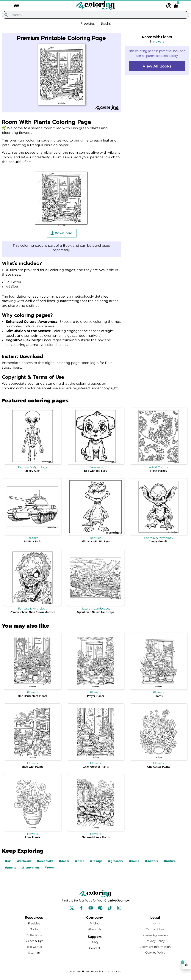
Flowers (159, 41)
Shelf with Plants (32, 767)
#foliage (98, 861)
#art (8, 861)
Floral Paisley (159, 471)
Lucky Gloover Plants (96, 767)
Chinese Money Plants (96, 837)
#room (50, 868)
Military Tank (33, 541)
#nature (174, 861)
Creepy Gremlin (159, 541)
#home (137, 861)
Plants (159, 696)
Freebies (88, 23)
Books (106, 23)
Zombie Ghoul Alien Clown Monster (33, 612)
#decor (65, 861)
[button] (14, 6)
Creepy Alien (32, 471)
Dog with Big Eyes (95, 471)
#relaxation (31, 868)
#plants (11, 868)
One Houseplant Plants (32, 696)
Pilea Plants (33, 837)
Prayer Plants (95, 696)
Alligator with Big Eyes (96, 541)
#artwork (24, 861)
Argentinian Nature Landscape (95, 612)
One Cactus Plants (159, 767)
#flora (81, 861)
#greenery (118, 861)
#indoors (155, 861)
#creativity (46, 861)
